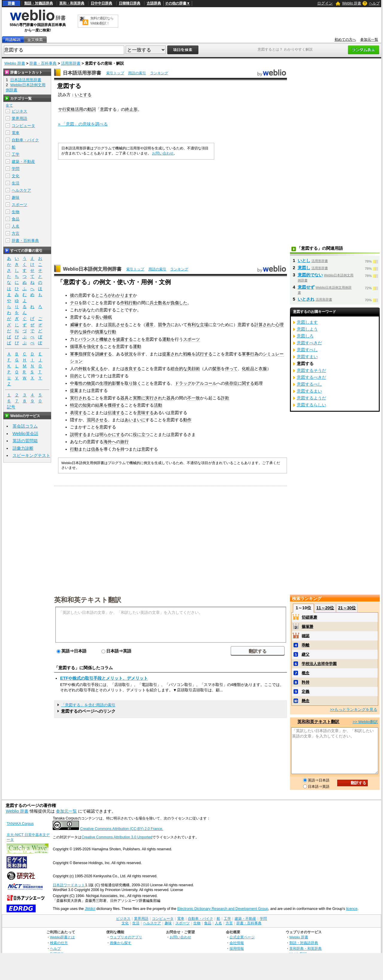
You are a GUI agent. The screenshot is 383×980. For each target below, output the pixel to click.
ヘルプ (374, 3)
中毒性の (78, 383)
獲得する (116, 405)
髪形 (217, 369)
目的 (74, 376)
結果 (99, 405)
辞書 (11, 3)
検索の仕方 (59, 943)
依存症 (231, 383)
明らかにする (112, 434)
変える (97, 369)
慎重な (101, 332)
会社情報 (237, 943)
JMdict (90, 909)
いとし (304, 260)
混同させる (97, 420)
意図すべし (307, 350)
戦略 (187, 354)
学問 (16, 169)
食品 (16, 219)
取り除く (133, 383)
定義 (306, 692)
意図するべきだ (311, 377)
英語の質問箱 (25, 441)
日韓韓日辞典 (130, 3)
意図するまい (309, 391)
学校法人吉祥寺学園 (319, 664)
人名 (16, 226)
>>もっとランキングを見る (353, 709)
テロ (74, 303)
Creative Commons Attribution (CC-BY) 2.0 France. (122, 829)
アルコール (206, 383)
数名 (162, 303)
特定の (76, 405)
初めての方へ (345, 40)
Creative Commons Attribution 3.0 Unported (117, 837)
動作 (187, 420)
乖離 (306, 645)
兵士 (154, 303)
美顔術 (194, 369)
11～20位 (325, 608)
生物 (16, 212)
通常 (150, 325)
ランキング (159, 73)
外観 (83, 369)
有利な (194, 325)
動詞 (92, 109)
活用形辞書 (71, 63)
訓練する (104, 354)
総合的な (179, 369)
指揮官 (85, 354)
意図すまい (307, 357)
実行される (80, 398)
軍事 (74, 354)
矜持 (306, 682)
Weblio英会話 (25, 434)
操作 (87, 332)
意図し (304, 268)
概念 (306, 673)
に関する (246, 383)
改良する (133, 369)
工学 (16, 154)
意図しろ (305, 336)
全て (9, 105)
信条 (95, 449)
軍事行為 (250, 354)
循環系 (76, 346)
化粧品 (248, 369)
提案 (74, 390)
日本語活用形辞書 (82, 73)
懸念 (306, 701)
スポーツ (191, 339)
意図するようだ (311, 398)
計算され (263, 325)
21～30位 (347, 608)
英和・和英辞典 (72, 3)
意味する (145, 413)
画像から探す (121, 943)
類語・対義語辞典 (39, 3)
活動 (158, 405)
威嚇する (78, 325)
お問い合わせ (163, 153)
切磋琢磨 (309, 617)
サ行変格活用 (71, 109)
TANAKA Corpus (20, 824)
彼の (74, 295)
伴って (231, 369)
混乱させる (118, 325)
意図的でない (310, 275)
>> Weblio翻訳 (365, 722)
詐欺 (225, 398)
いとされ (306, 299)
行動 (112, 332)
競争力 (164, 325)
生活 (16, 183)
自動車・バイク (25, 140)
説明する (78, 434)
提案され (171, 354)
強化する (95, 346)
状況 (129, 354)
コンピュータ (23, 126)
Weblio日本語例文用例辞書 (92, 269)
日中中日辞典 (101, 3)
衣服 (263, 369)
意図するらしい (311, 405)
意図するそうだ (311, 370)
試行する (204, 354)
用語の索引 (137, 73)
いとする (83, 95)
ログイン (325, 3)
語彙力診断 (23, 448)
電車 (16, 133)
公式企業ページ (242, 937)
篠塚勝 (307, 627)
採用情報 (237, 948)
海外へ (110, 442)
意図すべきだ (309, 343)
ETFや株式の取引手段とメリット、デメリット (104, 678)
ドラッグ (183, 383)
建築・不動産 (23, 162)
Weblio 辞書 (352, 3)
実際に (139, 398)
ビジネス (19, 111)
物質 (91, 383)
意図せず (306, 287)
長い (99, 317)
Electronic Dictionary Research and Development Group (223, 909)
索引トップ (115, 73)
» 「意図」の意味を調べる (83, 124)
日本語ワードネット (69, 885)
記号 (11, 407)
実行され (154, 398)
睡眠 (108, 317)
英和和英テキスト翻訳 (88, 599)
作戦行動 (129, 303)
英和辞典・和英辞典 (306, 948)
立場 (204, 325)
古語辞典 (154, 3)
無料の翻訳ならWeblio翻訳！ (102, 21)
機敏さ (106, 339)
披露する (124, 339)
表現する (78, 413)
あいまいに (135, 420)
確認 (306, 636)
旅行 (124, 442)
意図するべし (309, 384)
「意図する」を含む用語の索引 (88, 705)
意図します (307, 322)
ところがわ (106, 295)
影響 (116, 383)
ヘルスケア (21, 190)
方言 (16, 233)
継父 (306, 654)
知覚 (87, 405)
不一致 (194, 398)
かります (124, 295)
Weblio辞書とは (62, 937)
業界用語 (19, 118)
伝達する (116, 413)
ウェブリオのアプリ (126, 937)
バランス (87, 339)
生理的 (106, 383)
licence (352, 909)
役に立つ (141, 434)
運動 (166, 339)
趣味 (16, 197)
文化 (16, 176)
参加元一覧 (369, 40)
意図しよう (307, 329)
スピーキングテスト (31, 455)
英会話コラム (25, 426)
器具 (124, 398)
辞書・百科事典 (43, 63)
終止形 (131, 109)
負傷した (179, 303)
